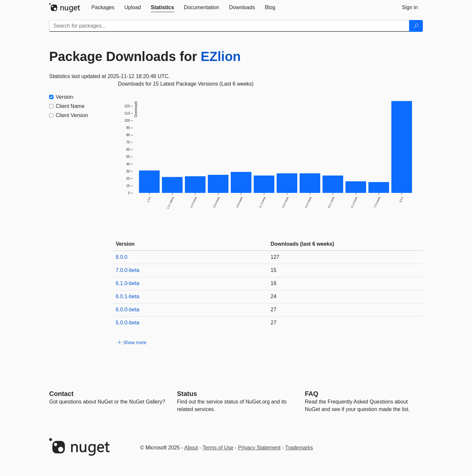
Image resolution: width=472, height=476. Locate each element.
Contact (61, 394)
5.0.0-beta (128, 323)
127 (275, 257)
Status (187, 394)
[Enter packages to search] (229, 26)
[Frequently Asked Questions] (312, 394)
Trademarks (299, 448)
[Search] (416, 26)
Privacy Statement (259, 448)
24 (274, 296)
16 (274, 283)
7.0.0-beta (128, 270)
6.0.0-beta (128, 310)
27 (274, 310)
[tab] (103, 8)
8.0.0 (122, 257)
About (191, 448)
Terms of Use (218, 448)
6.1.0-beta (128, 283)
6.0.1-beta (128, 296)
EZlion (221, 56)
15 (274, 270)
